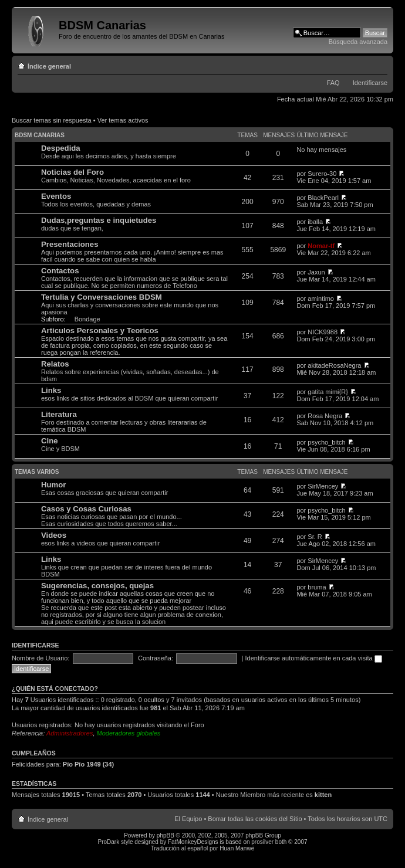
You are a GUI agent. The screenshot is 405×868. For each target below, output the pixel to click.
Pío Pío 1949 (82, 764)
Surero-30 (322, 174)
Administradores (70, 733)
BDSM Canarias (40, 135)
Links (51, 390)
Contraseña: (156, 658)
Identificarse (370, 83)
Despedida (61, 148)
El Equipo (188, 819)
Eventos (56, 196)
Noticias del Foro (72, 172)
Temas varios (37, 472)
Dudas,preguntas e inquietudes (99, 220)
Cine (50, 441)
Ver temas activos (123, 120)
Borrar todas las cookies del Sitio (255, 819)
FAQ (333, 83)
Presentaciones (70, 244)
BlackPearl (323, 198)
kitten (323, 795)
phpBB (166, 835)
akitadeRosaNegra (334, 365)
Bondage (87, 319)
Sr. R (315, 537)
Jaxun (316, 272)
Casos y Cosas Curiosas (86, 509)
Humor (54, 485)
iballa (315, 222)
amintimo (321, 299)
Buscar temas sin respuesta (52, 120)
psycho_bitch (326, 442)
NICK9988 (323, 332)
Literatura (59, 414)
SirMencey (323, 486)
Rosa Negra (325, 416)
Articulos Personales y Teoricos (100, 330)
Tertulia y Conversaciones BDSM (102, 297)
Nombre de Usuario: (41, 658)
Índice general (49, 66)
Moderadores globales (129, 733)
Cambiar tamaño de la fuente (379, 64)
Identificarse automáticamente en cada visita (314, 658)
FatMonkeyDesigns (193, 842)
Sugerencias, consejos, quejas (97, 586)
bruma (317, 587)
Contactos (60, 271)
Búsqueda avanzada (358, 42)
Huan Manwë (237, 848)
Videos (54, 535)
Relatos (55, 364)
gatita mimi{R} (328, 392)
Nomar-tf (321, 246)
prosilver (262, 842)
